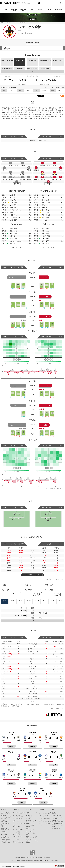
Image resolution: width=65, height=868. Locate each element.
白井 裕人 (45, 195)
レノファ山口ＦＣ (30, 831)
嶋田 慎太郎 (46, 215)
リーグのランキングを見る (32, 575)
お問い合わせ (46, 858)
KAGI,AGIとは (55, 820)
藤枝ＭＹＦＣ (17, 835)
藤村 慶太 (45, 210)
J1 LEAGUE (3, 810)
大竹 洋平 (13, 234)
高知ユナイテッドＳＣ (31, 836)
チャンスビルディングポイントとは (53, 579)
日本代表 (54, 814)
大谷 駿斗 (45, 243)
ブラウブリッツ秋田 (18, 817)
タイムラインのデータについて (55, 489)
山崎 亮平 (13, 220)
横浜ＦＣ (16, 825)
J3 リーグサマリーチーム (45, 822)
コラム (53, 812)
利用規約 (18, 858)
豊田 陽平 (45, 218)
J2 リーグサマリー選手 (44, 819)
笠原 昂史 (13, 195)
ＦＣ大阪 (28, 827)
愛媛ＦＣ (28, 835)
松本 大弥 (45, 213)
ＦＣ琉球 (28, 843)
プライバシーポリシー (31, 858)
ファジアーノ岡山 (5, 838)
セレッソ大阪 (4, 835)
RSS (62, 96)
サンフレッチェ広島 (5, 839)
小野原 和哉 (46, 236)
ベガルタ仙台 (17, 815)
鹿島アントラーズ (5, 812)
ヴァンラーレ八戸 (18, 814)
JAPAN (32, 9)
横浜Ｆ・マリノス (5, 827)
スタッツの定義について (56, 708)
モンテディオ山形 (18, 819)
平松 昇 (45, 208)
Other (53, 810)
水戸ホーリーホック (5, 814)
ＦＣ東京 (3, 820)
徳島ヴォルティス (18, 836)
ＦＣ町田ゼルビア (5, 823)
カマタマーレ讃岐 (30, 833)
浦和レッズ (3, 815)
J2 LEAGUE (16, 810)
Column (41, 9)
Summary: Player (23, 10)
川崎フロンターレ (5, 825)
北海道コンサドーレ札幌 (19, 812)
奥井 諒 (13, 198)
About (50, 9)
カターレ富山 (17, 831)
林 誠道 (45, 220)
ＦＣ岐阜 (28, 823)
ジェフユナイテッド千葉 (6, 817)
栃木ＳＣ (28, 814)
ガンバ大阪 (3, 833)
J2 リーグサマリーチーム (45, 817)
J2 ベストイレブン (43, 820)
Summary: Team (14, 10)
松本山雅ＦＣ (29, 819)
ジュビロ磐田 (17, 833)
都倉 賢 (13, 243)
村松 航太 (13, 200)
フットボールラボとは (57, 815)
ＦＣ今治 (16, 838)
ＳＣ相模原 (29, 817)
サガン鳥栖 (16, 839)
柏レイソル (3, 819)
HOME (5, 9)
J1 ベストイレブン (43, 815)
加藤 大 (13, 213)
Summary (41, 810)
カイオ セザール (16, 210)
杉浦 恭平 (45, 241)
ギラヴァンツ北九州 (31, 838)
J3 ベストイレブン (43, 825)
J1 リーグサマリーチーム (45, 812)
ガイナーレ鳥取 (30, 830)
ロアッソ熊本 (29, 839)
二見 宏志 (13, 205)
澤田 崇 (13, 208)
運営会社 (40, 858)
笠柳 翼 (13, 236)
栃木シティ (16, 822)
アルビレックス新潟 (18, 830)
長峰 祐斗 (45, 205)
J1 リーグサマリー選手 (44, 814)
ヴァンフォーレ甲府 (18, 828)
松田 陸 (45, 198)
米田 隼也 (13, 215)
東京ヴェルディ (4, 822)
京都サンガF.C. (4, 831)
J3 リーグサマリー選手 (44, 823)
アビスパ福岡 (4, 841)
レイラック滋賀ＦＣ (31, 825)
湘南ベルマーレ (17, 827)
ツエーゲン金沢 (48, 80)
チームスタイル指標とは (57, 823)
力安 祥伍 (45, 239)
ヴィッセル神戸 (4, 836)
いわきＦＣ (16, 820)
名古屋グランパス (5, 830)
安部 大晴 (13, 239)
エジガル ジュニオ (16, 241)
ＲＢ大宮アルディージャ (19, 823)
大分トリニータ (17, 841)
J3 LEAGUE (29, 810)
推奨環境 (23, 858)
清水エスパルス (4, 828)
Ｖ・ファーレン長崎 (15, 80)
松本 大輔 (45, 200)
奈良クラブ (29, 828)
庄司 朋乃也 (46, 203)
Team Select (59, 9)
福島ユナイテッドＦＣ (31, 812)
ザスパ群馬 (29, 815)
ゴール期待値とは (56, 828)
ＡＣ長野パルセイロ (31, 820)
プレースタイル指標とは (57, 822)
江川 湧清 (13, 203)
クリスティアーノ (16, 218)
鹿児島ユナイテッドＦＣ (32, 841)
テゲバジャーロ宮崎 (18, 843)
